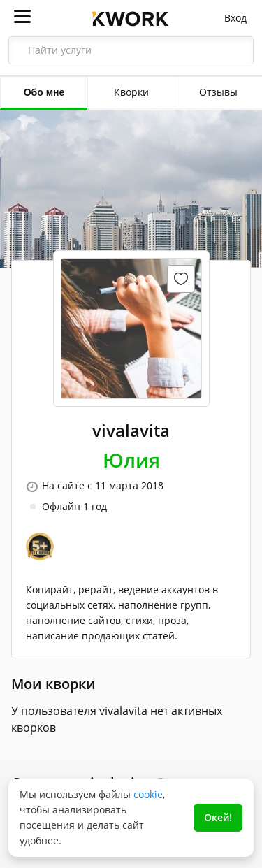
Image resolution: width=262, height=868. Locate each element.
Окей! (218, 817)
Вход (235, 18)
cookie (148, 794)
